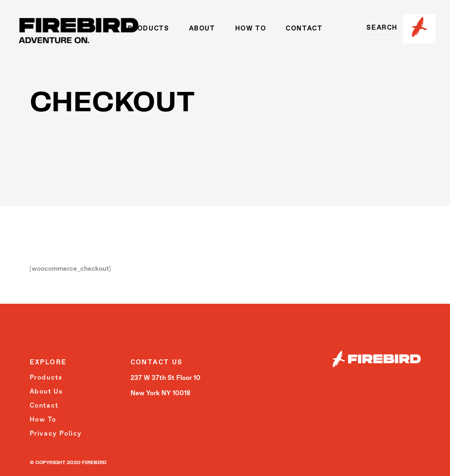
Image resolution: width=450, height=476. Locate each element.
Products (46, 378)
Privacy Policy (56, 434)
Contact (44, 406)
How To (43, 420)
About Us (46, 392)
